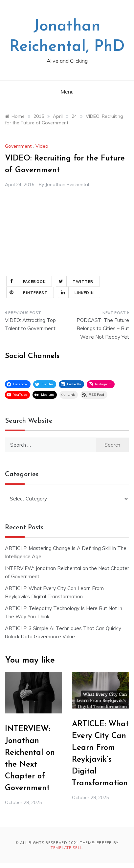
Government (18, 146)
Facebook (26, 281)
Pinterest (27, 292)
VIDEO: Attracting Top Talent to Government (30, 324)
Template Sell (66, 848)
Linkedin (76, 292)
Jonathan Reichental (67, 184)
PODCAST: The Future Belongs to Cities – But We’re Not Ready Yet (103, 328)
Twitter (75, 281)
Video (42, 146)
